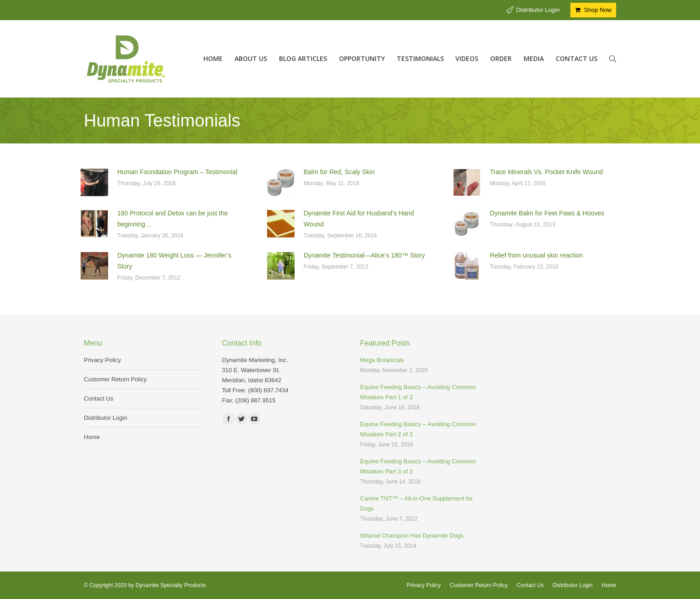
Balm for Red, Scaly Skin (339, 172)
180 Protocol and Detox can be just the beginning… (172, 219)
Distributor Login (538, 10)
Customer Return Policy (115, 379)
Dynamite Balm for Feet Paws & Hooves (547, 213)
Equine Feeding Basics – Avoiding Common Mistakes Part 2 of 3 (418, 429)
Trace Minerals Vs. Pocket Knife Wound (546, 172)
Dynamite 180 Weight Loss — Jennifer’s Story (174, 261)
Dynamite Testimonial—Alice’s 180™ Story (364, 255)
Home (92, 437)
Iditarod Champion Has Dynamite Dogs (412, 536)
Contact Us (98, 398)
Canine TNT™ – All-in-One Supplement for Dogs (416, 503)
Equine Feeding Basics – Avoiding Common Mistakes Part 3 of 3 (418, 466)
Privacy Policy (102, 360)
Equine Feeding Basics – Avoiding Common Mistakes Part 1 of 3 (418, 392)
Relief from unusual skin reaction (536, 255)
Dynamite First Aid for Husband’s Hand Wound (359, 219)
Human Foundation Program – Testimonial (177, 172)
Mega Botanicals (382, 360)
